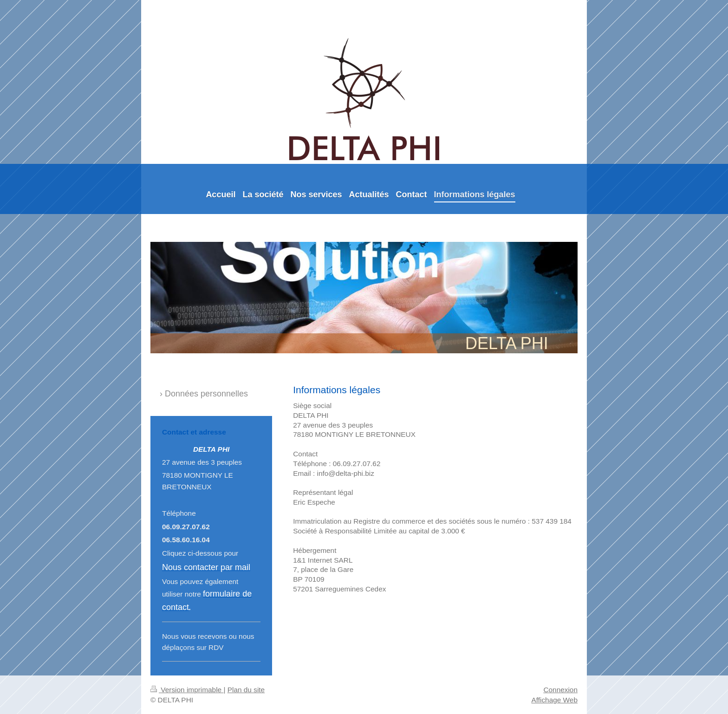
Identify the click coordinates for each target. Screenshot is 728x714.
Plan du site (246, 690)
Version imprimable (187, 690)
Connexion (560, 690)
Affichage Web (554, 700)
